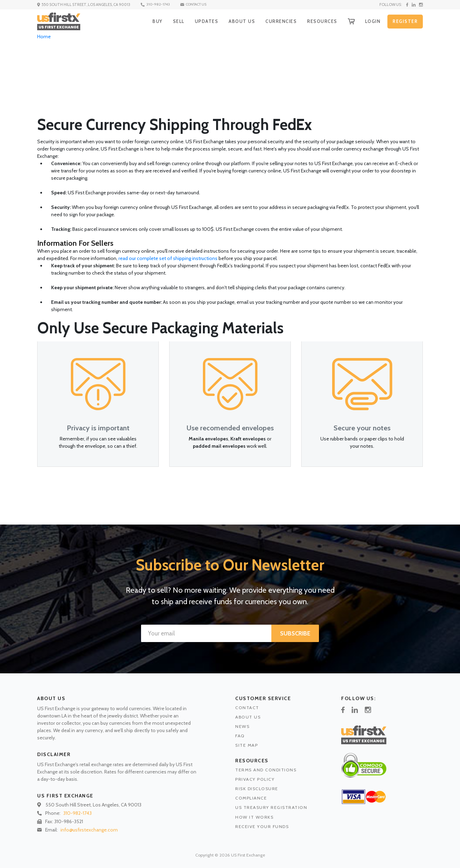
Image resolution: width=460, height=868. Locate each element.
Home (44, 36)
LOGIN (372, 21)
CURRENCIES (277, 21)
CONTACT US (199, 5)
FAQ (240, 736)
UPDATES (202, 21)
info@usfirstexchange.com (89, 830)
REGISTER (405, 22)
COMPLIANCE (251, 798)
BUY (151, 21)
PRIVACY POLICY (255, 779)
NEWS (242, 726)
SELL (173, 21)
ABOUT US (237, 21)
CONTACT (247, 708)
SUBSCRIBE (295, 633)
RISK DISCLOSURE (257, 789)
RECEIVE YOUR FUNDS (262, 826)
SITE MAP (247, 745)
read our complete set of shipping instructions (168, 258)
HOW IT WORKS (254, 817)
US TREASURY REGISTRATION (271, 807)
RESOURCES (320, 21)
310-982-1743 (159, 5)
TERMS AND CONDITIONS (266, 770)
